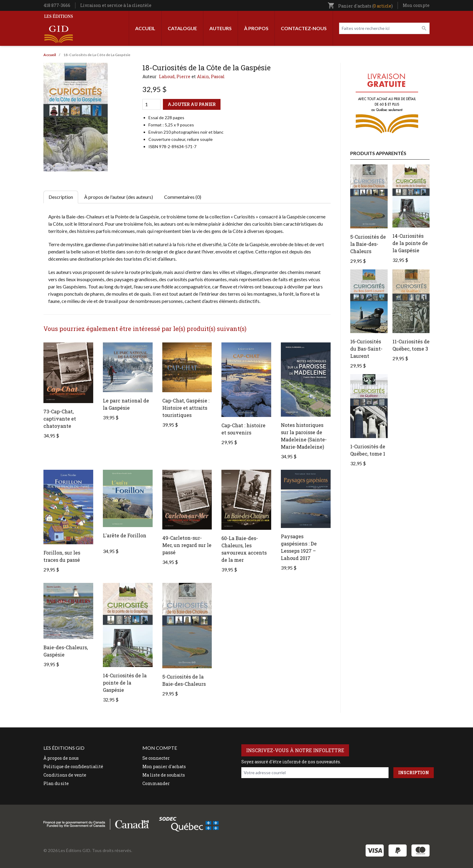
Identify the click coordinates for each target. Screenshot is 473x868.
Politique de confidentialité (73, 766)
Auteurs (221, 28)
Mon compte (416, 5)
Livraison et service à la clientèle (116, 5)
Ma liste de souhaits (164, 775)
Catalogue (182, 28)
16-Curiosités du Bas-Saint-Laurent (366, 349)
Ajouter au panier (192, 104)
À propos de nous (61, 758)
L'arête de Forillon (125, 535)
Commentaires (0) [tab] (183, 197)
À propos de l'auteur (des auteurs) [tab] (119, 197)
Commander (156, 783)
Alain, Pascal (211, 76)
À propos (256, 28)
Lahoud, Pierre (175, 76)
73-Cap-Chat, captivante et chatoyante (60, 419)
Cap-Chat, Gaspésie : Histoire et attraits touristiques (186, 408)
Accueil (145, 28)
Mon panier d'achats (164, 766)
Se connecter (156, 758)
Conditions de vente (65, 775)
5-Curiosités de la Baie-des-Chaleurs (368, 244)
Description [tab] (61, 197)
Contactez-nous (304, 28)
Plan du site (56, 783)
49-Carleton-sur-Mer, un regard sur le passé (187, 545)
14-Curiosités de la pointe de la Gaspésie (125, 683)
